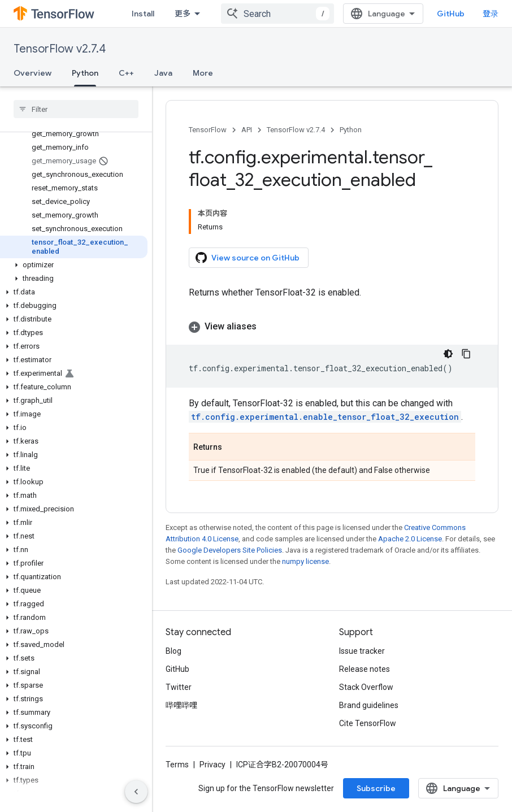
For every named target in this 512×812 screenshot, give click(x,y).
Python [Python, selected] (85, 73)
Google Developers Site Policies (230, 550)
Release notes (365, 669)
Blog (173, 651)
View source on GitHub (248, 258)
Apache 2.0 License (410, 539)
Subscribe (376, 788)
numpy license (305, 561)
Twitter (179, 687)
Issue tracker (362, 651)
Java (163, 73)
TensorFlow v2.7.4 (60, 49)
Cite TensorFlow (368, 723)
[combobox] (277, 14)
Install (143, 14)
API (247, 130)
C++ (126, 73)
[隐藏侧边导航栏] (136, 792)
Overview (32, 73)
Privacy (212, 765)
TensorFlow (208, 130)
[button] (74, 265)
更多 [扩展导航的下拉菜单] (183, 14)
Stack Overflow (366, 687)
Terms (177, 765)
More (203, 73)
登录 (491, 14)
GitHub (451, 14)
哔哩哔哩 (181, 705)
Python (351, 130)
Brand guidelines (369, 705)
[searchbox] (76, 109)
